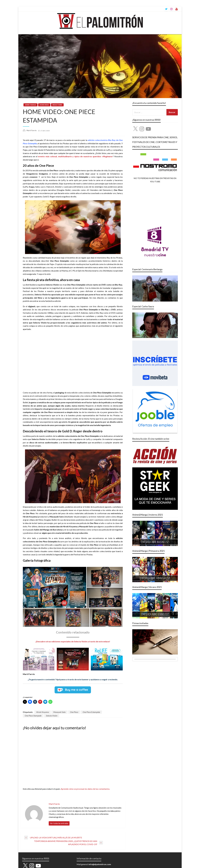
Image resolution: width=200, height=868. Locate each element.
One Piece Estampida (91, 712)
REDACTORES (57, 105)
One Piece (74, 712)
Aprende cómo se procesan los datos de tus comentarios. (85, 789)
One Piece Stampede (33, 716)
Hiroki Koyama (43, 712)
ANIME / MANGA (30, 105)
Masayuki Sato (59, 712)
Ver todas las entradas (59, 823)
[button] (55, 587)
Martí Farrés (32, 130)
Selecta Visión (52, 716)
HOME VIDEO (44, 105)
